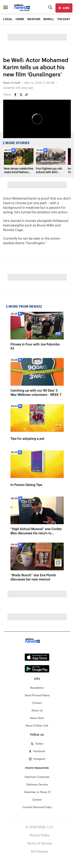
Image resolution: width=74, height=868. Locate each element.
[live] (64, 8)
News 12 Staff (12, 83)
